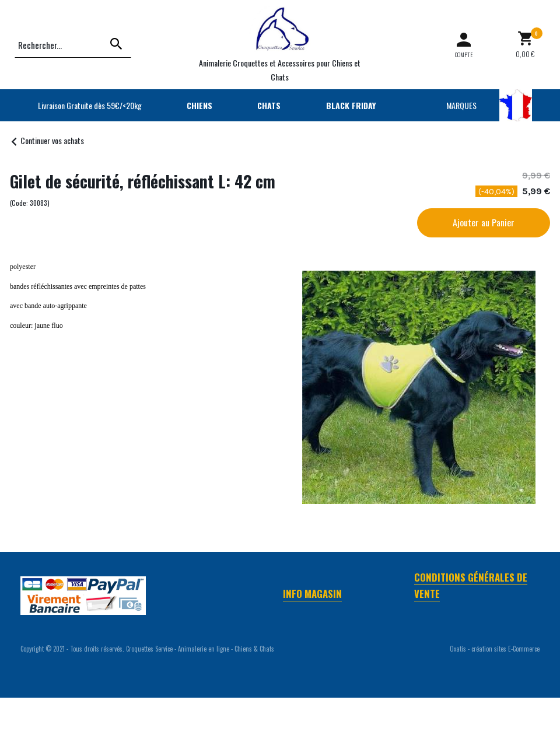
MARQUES (461, 105)
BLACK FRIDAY (351, 105)
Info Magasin (312, 594)
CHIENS (199, 105)
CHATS (269, 105)
